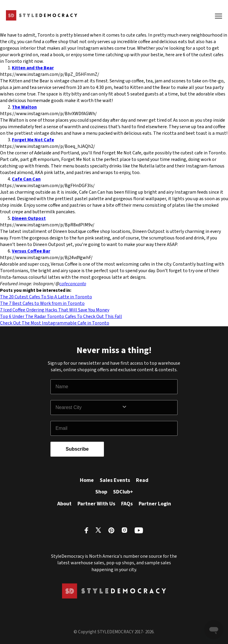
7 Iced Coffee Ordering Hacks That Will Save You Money (55, 310)
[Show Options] (148, 408)
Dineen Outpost (29, 218)
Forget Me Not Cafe (33, 140)
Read (142, 480)
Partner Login (155, 504)
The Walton (24, 107)
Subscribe (77, 449)
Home (87, 480)
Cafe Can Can (26, 179)
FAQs (127, 504)
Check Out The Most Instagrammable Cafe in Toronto (55, 323)
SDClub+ (123, 492)
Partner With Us (96, 504)
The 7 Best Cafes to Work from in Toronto (42, 303)
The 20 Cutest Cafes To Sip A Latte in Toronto (46, 297)
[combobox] (88, 408)
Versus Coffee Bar (31, 251)
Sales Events (115, 480)
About (64, 504)
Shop (101, 492)
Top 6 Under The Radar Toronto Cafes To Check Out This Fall (61, 316)
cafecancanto (73, 284)
